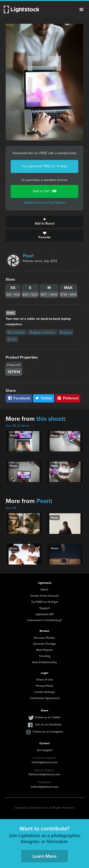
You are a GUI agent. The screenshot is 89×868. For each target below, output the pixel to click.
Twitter (44, 398)
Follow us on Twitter (48, 717)
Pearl (28, 256)
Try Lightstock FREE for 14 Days (45, 166)
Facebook (19, 398)
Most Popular (44, 650)
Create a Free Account (44, 596)
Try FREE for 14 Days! (45, 602)
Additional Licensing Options (44, 203)
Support (44, 608)
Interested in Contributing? (45, 620)
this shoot (50, 419)
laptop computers (42, 332)
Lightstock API (44, 614)
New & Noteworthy (44, 662)
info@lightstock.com (44, 762)
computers (16, 332)
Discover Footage (45, 644)
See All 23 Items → (20, 426)
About (44, 589)
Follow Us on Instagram (48, 731)
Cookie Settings (45, 692)
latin (12, 339)
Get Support (45, 750)
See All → (13, 508)
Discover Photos (44, 638)
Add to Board (44, 222)
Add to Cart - (45, 191)
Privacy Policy (44, 686)
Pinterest (68, 398)
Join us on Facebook (48, 724)
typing (66, 332)
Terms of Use (45, 679)
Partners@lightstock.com (44, 774)
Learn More (44, 856)
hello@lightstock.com (44, 787)
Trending (45, 656)
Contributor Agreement (45, 698)
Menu (81, 10)
